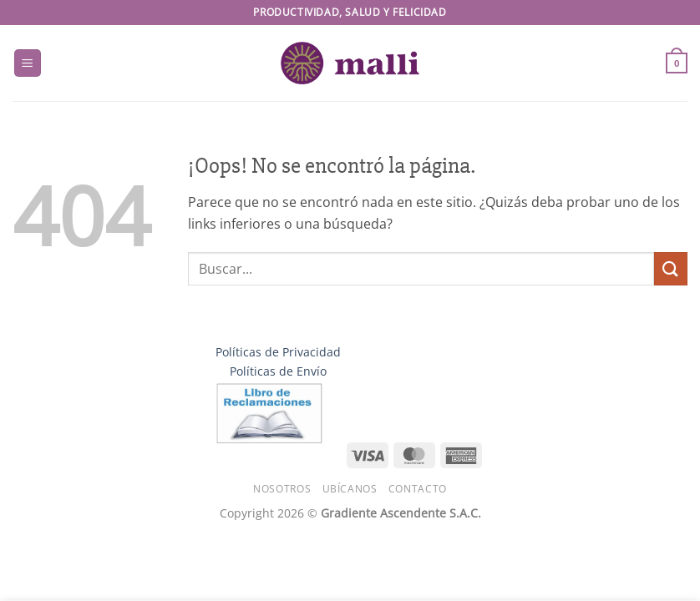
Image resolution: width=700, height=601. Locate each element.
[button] (28, 63)
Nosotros (282, 489)
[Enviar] (671, 268)
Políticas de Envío (278, 371)
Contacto (418, 489)
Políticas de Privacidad (278, 352)
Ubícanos (350, 489)
